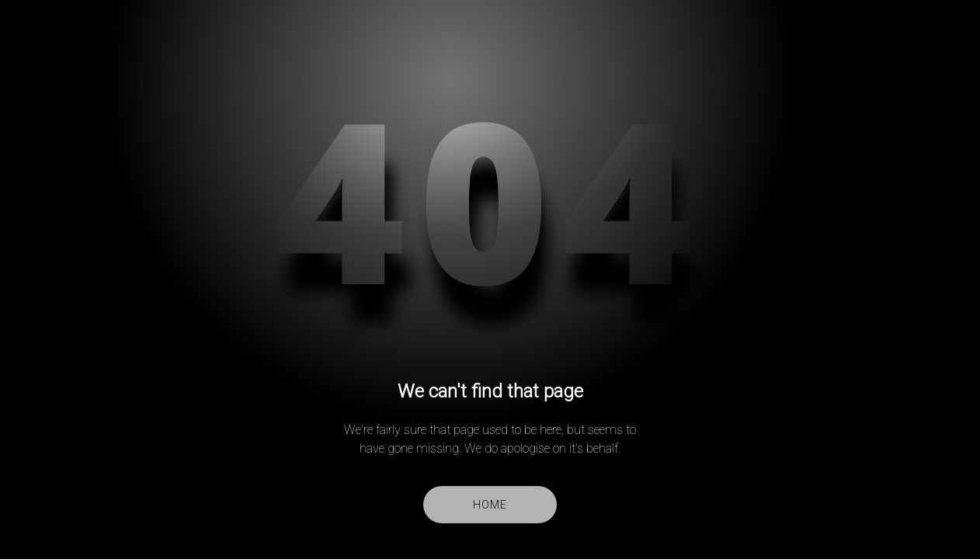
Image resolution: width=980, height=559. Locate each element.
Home (490, 505)
